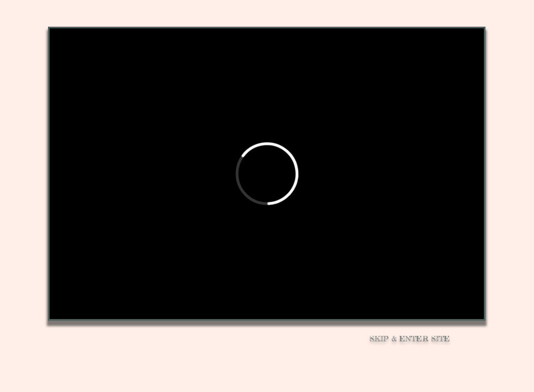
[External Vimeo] (267, 174)
